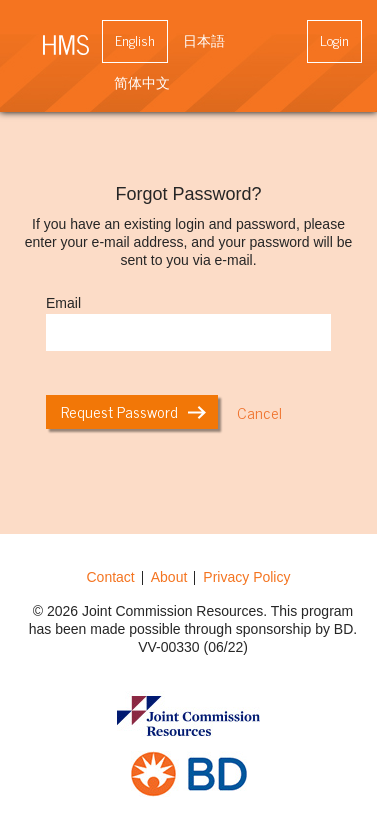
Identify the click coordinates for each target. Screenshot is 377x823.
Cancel (259, 412)
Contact (111, 577)
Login (334, 39)
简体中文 (142, 81)
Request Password (133, 411)
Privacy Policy (246, 577)
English (135, 39)
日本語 (204, 39)
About (169, 577)
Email (63, 303)
